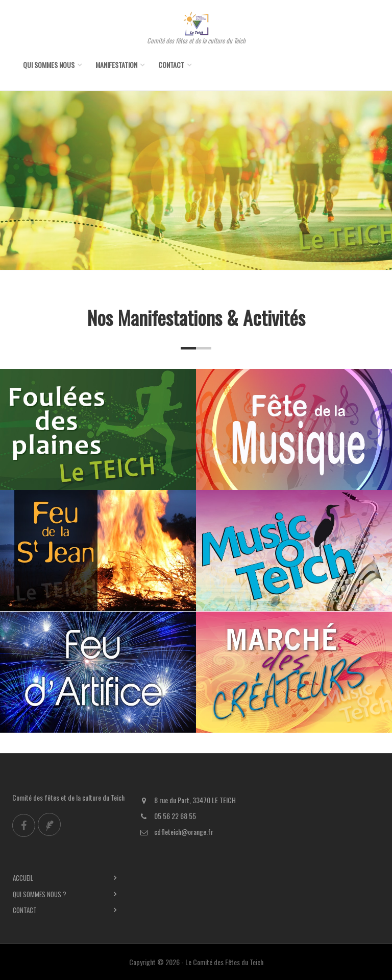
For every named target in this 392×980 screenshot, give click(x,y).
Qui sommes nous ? (40, 894)
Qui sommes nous (49, 65)
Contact (171, 65)
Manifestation (116, 65)
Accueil (23, 878)
